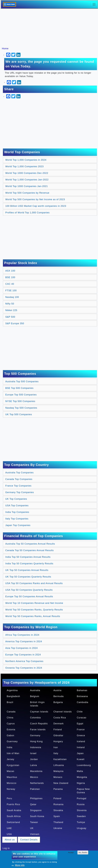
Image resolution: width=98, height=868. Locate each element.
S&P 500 (10, 317)
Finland (58, 730)
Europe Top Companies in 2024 (23, 655)
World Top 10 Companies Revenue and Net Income (34, 603)
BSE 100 (10, 277)
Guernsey (12, 741)
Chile (80, 712)
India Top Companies (17, 512)
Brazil (10, 702)
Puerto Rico (13, 804)
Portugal (82, 798)
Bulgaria (58, 702)
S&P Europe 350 (15, 323)
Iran (56, 747)
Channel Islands (63, 712)
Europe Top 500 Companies (21, 395)
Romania (58, 804)
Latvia (34, 765)
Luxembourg (84, 765)
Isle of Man (13, 753)
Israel (33, 753)
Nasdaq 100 (12, 297)
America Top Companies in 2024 (24, 641)
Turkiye (81, 822)
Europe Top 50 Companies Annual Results (29, 596)
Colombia (35, 718)
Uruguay (82, 828)
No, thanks (83, 852)
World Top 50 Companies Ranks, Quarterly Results (34, 610)
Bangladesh (13, 696)
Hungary (58, 741)
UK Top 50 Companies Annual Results (27, 570)
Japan (80, 753)
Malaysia (58, 771)
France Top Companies (18, 486)
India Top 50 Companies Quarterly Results (29, 564)
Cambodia (83, 702)
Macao (10, 771)
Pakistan (35, 789)
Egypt (80, 724)
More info (20, 865)
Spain (57, 816)
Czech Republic (39, 724)
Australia (35, 690)
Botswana (82, 696)
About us (10, 840)
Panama (58, 789)
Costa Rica (60, 718)
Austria (57, 690)
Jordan (34, 759)
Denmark (59, 724)
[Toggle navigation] (94, 4)
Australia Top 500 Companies (22, 381)
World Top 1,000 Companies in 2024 (26, 160)
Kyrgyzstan (13, 765)
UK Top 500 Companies (19, 414)
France (81, 730)
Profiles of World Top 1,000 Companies (27, 213)
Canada (11, 712)
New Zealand (61, 783)
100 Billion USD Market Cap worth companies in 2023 (36, 206)
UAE (9, 828)
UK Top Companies (16, 499)
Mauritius (12, 777)
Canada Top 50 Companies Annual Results (30, 550)
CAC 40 (10, 284)
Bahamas (82, 690)
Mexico (34, 777)
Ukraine (58, 828)
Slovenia (82, 810)
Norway (11, 789)
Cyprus (11, 724)
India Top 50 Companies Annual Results (28, 557)
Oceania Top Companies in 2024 (24, 668)
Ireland (81, 747)
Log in (6, 848)
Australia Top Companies (19, 473)
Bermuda (59, 696)
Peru (9, 798)
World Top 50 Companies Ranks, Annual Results (33, 616)
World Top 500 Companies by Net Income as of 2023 (35, 199)
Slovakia (58, 810)
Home (5, 49)
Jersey (10, 759)
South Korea (37, 816)
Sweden (81, 816)
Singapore (36, 810)
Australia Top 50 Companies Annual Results (30, 544)
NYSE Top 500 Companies (20, 401)
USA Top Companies (17, 506)
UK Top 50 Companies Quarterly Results (28, 577)
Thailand (58, 822)
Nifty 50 (10, 304)
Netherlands (37, 783)
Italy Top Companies (17, 519)
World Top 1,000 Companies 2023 (24, 166)
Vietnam (35, 834)
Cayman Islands (39, 712)
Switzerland (13, 822)
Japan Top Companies (18, 525)
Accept (71, 852)
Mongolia (82, 777)
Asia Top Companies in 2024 (22, 648)
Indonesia (36, 747)
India (10, 747)
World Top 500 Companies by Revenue (27, 193)
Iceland (81, 741)
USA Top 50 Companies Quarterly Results (29, 590)
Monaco (58, 777)
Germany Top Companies (20, 492)
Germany (35, 735)
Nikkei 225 (11, 310)
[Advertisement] (50, 28)
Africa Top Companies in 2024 (22, 635)
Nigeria (81, 783)
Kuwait (81, 759)
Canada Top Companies (19, 479)
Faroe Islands (38, 730)
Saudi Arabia (14, 810)
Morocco (12, 783)
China (10, 718)
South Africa (14, 816)
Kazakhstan (60, 759)
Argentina (12, 690)
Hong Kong (36, 741)
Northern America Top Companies (24, 661)
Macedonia (36, 771)
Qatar (33, 804)
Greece (81, 735)
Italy (56, 753)
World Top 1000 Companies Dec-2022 (27, 173)
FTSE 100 (11, 291)
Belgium (35, 696)
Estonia (11, 730)
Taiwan (34, 822)
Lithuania (59, 765)
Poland (57, 798)
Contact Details (29, 840)
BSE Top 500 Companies (19, 388)
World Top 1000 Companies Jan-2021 (27, 186)
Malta (80, 771)
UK (32, 828)
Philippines (36, 798)
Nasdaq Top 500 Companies (21, 408)
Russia (81, 804)
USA (9, 834)
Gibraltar (58, 735)
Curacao (82, 718)
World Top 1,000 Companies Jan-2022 (27, 180)
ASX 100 (10, 271)
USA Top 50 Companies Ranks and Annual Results (34, 583)
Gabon (10, 735)
